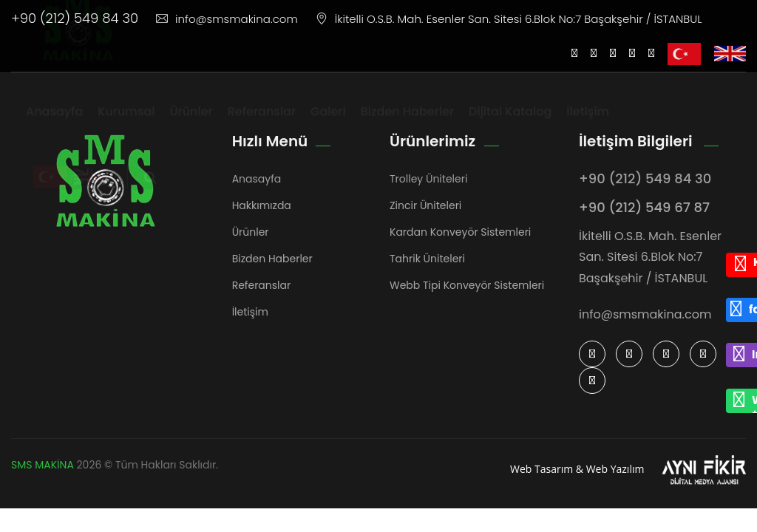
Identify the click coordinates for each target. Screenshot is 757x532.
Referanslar (262, 125)
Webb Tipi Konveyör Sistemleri (467, 285)
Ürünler (191, 125)
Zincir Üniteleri (425, 205)
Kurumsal (126, 125)
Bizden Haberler (407, 125)
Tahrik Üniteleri (427, 259)
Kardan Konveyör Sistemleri (460, 232)
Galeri (328, 125)
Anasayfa (54, 125)
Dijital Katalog (510, 125)
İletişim (588, 125)
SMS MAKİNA (43, 465)
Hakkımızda (262, 205)
